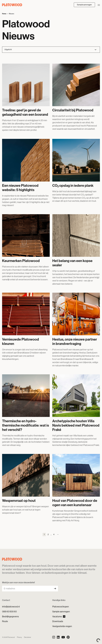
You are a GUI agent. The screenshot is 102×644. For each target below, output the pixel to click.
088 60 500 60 (9, 612)
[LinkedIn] (58, 637)
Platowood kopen (61, 607)
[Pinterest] (68, 637)
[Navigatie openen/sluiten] (99, 5)
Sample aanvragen (84, 5)
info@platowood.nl (11, 607)
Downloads (58, 621)
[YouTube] (63, 637)
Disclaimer (28, 637)
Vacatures (59, 616)
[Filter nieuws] (51, 50)
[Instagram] (54, 637)
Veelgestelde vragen (62, 626)
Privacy (19, 637)
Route (5, 621)
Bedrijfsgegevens (10, 616)
